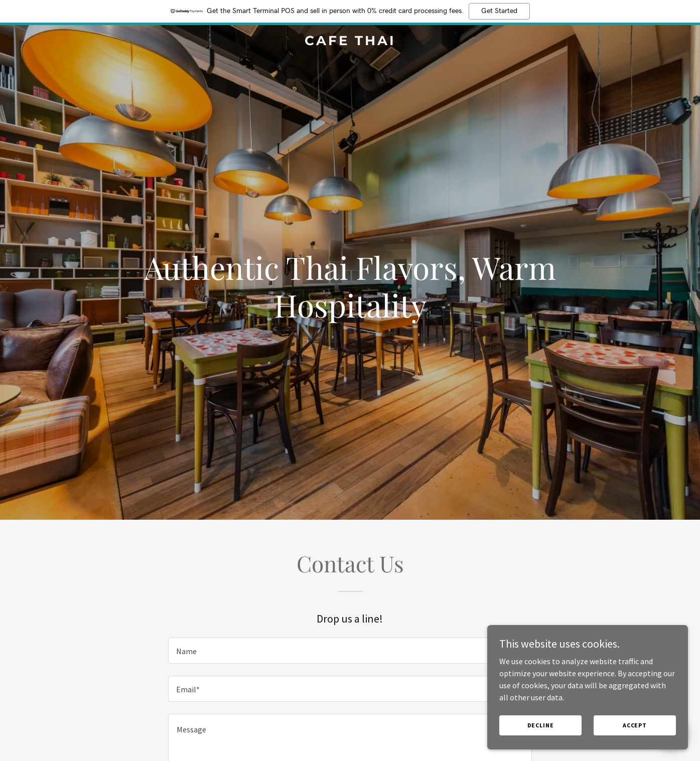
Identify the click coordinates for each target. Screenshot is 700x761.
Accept (635, 725)
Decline (541, 725)
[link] (350, 42)
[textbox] (350, 651)
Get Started (499, 11)
